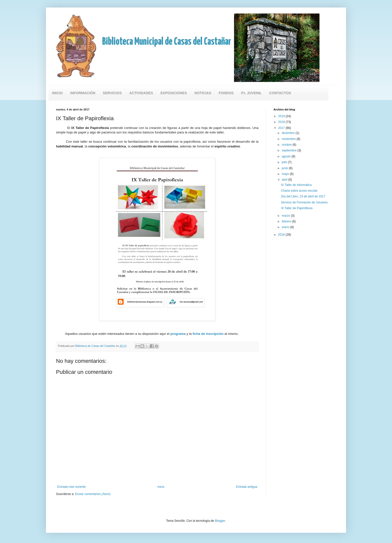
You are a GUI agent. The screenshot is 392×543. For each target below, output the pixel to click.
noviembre (289, 139)
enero (286, 227)
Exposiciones (174, 93)
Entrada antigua (247, 487)
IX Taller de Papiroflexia (297, 208)
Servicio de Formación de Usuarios (304, 202)
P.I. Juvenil (251, 93)
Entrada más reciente (71, 487)
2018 (282, 122)
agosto (287, 156)
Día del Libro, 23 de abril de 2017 (303, 196)
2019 (282, 116)
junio (285, 168)
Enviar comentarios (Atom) (93, 494)
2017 (282, 128)
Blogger (220, 521)
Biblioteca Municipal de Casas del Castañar (167, 42)
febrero (287, 221)
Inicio (57, 93)
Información (83, 93)
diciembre (289, 133)
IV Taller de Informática (296, 185)
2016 (282, 235)
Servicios (112, 93)
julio (285, 162)
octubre (287, 145)
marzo (286, 216)
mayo (286, 174)
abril (285, 180)
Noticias (203, 93)
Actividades (141, 93)
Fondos (226, 93)
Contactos (280, 93)
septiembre (290, 150)
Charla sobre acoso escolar (299, 191)
